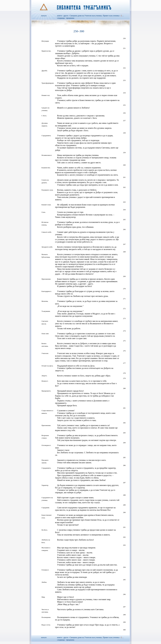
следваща (61, 18)
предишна (70, 18)
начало (44, 16)
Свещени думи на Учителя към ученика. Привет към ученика (94, 16)
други (66, 16)
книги (60, 16)
